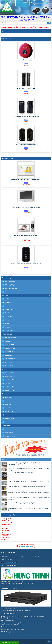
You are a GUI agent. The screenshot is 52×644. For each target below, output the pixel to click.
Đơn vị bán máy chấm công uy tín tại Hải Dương (21, 472)
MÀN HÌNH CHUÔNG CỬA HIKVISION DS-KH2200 (26, 208)
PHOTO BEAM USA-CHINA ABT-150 (26, 144)
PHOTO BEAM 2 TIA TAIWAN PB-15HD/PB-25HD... (26, 116)
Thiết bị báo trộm (6, 39)
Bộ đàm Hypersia (9, 422)
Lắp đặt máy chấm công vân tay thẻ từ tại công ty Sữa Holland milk (26, 503)
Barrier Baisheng (9, 397)
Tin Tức (21, 556)
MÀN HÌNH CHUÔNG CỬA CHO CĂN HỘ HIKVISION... (26, 180)
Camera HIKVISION (10, 306)
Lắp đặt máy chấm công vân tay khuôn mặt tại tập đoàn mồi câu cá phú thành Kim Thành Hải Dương (29, 464)
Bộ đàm (4, 415)
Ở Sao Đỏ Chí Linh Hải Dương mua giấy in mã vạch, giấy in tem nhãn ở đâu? (29, 481)
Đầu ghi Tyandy (9, 331)
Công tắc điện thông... (10, 380)
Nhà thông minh (7, 369)
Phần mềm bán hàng (10, 338)
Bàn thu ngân (8, 355)
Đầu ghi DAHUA (9, 317)
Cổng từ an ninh (9, 362)
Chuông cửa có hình (7, 158)
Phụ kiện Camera (9, 324)
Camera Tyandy (9, 327)
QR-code (14, 563)
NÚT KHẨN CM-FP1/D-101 (26, 60)
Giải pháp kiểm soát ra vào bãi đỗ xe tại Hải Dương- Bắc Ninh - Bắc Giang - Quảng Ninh (28, 509)
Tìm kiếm (37, 556)
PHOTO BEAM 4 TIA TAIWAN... (26, 88)
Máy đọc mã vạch (9, 345)
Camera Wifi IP (9, 302)
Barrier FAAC (8, 404)
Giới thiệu (5, 556)
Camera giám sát (7, 295)
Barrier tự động (6, 394)
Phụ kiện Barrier (9, 411)
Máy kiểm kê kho (9, 352)
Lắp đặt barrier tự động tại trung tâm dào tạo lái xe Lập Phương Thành (27, 487)
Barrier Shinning (9, 408)
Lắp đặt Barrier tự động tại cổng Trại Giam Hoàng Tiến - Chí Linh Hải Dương (28, 492)
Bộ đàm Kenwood (9, 418)
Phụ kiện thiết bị (9, 366)
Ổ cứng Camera (9, 320)
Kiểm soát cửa (8, 292)
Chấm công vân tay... (10, 281)
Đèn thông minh (9, 387)
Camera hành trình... (10, 436)
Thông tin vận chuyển (9, 588)
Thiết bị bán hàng (7, 334)
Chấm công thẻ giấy (10, 285)
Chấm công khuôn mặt (11, 288)
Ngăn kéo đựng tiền (10, 359)
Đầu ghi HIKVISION (10, 313)
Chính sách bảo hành (9, 565)
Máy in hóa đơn (9, 341)
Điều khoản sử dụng (7, 559)
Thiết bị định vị (6, 426)
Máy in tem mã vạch (10, 348)
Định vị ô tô (8, 429)
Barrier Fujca (8, 401)
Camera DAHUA (9, 309)
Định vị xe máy (9, 433)
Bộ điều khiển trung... (10, 390)
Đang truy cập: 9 (5, 563)
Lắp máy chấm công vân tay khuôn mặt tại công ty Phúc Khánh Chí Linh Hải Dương (28, 469)
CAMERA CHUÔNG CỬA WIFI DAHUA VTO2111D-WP (26, 264)
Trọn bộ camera (9, 299)
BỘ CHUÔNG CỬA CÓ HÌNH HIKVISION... (26, 236)
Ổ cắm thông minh (9, 383)
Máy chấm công (7, 278)
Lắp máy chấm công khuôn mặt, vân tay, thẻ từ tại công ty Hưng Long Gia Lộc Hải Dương (29, 498)
